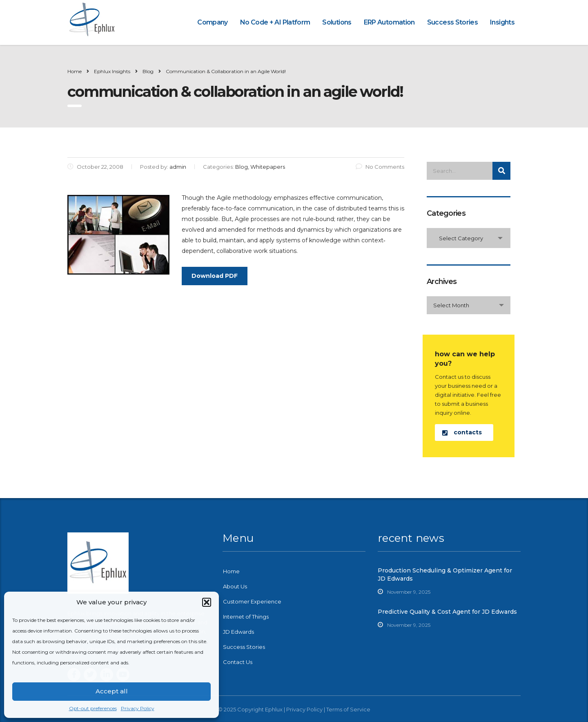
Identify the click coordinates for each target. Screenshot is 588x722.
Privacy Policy (138, 708)
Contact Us (238, 662)
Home (75, 71)
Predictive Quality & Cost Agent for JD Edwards (447, 612)
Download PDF (215, 276)
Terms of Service (348, 709)
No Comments (380, 167)
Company (213, 22)
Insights (502, 22)
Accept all (112, 691)
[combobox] (469, 238)
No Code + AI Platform (275, 22)
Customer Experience (252, 601)
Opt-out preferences (93, 708)
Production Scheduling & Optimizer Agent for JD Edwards (445, 574)
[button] (207, 602)
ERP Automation (389, 22)
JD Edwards (238, 632)
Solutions (337, 22)
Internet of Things (246, 617)
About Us (235, 586)
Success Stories (452, 22)
